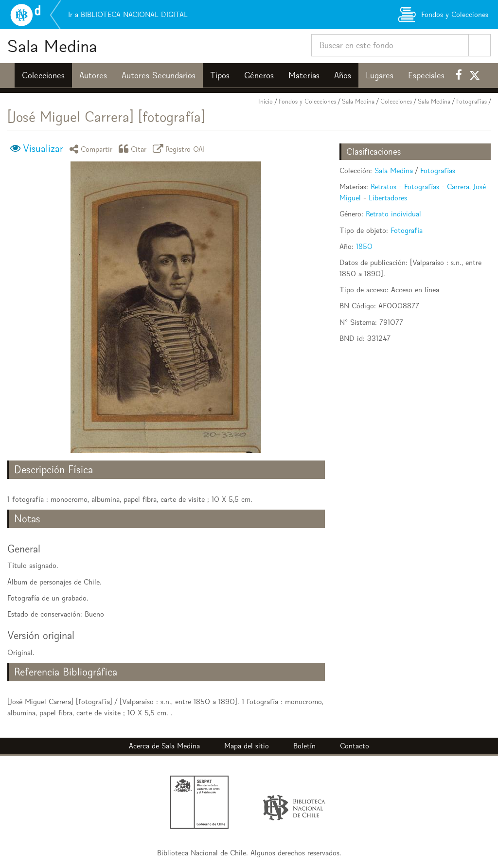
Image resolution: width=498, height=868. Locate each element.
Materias (304, 75)
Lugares (380, 75)
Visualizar (43, 148)
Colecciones (43, 75)
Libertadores (388, 198)
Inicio (266, 101)
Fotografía (407, 230)
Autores (93, 75)
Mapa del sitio (247, 746)
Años (343, 75)
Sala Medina (52, 46)
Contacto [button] (355, 746)
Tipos (220, 75)
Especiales (426, 75)
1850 (364, 246)
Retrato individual (393, 214)
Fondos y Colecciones (307, 101)
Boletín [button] (304, 746)
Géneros (259, 75)
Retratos (383, 186)
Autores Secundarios (159, 75)
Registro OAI (180, 149)
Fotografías (471, 101)
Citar (134, 149)
